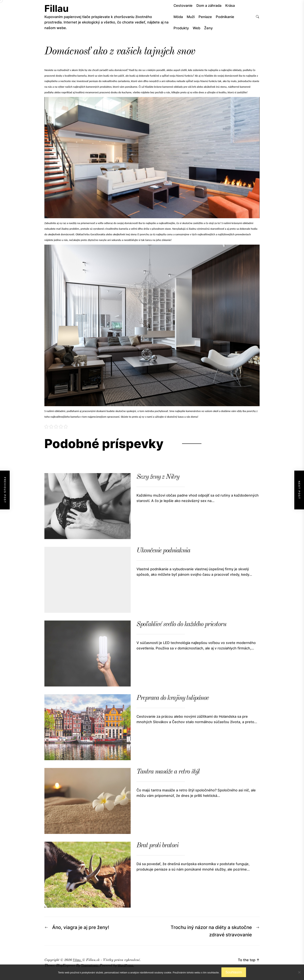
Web (196, 28)
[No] (299, 972)
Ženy (208, 28)
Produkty (181, 28)
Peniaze (205, 17)
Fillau (57, 8)
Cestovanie (183, 6)
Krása (230, 6)
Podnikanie (225, 17)
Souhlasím (234, 972)
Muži (191, 17)
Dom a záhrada (209, 6)
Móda (178, 17)
